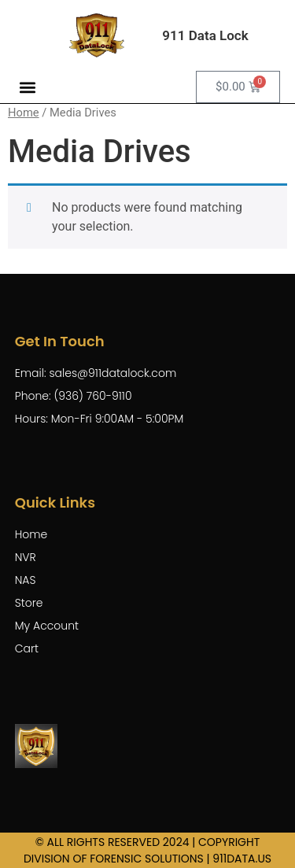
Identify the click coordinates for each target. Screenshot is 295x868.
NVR (26, 557)
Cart (27, 648)
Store (29, 603)
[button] (28, 87)
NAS (26, 580)
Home (24, 113)
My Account (47, 626)
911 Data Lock (205, 35)
